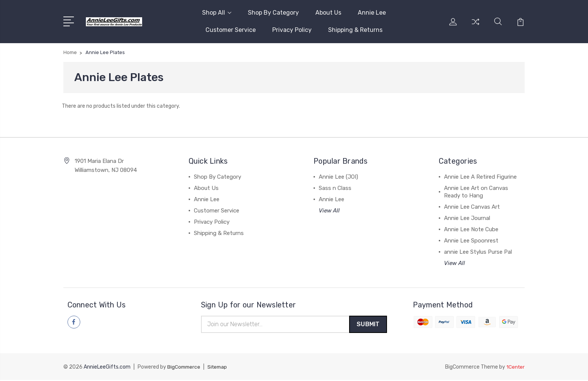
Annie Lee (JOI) (338, 177)
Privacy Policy (292, 30)
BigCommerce (184, 368)
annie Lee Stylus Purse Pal (478, 252)
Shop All (217, 13)
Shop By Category (273, 13)
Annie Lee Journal (467, 218)
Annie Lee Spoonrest (471, 241)
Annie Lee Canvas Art (472, 207)
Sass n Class (335, 188)
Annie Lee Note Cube (471, 229)
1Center (515, 368)
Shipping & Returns (355, 30)
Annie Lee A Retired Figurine (480, 177)
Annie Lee (372, 13)
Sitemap (219, 368)
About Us (328, 13)
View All (329, 211)
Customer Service (231, 30)
